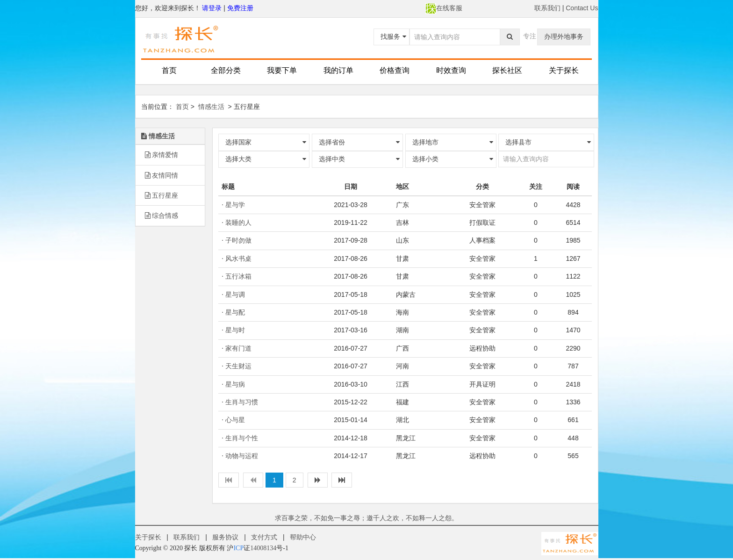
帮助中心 (303, 537)
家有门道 (238, 348)
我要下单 (282, 70)
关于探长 (564, 70)
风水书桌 (238, 258)
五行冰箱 (238, 276)
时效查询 (451, 70)
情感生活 (211, 107)
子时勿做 (238, 240)
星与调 (235, 294)
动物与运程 (242, 456)
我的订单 (338, 70)
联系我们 (547, 8)
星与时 (235, 330)
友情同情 (162, 175)
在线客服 (444, 8)
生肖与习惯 (242, 402)
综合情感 (162, 215)
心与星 (235, 420)
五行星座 (162, 195)
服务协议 (225, 537)
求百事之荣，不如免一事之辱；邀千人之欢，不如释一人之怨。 (366, 518)
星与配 (235, 312)
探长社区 (507, 70)
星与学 (235, 205)
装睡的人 (238, 223)
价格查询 (395, 70)
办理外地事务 (564, 36)
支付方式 (264, 537)
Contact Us (582, 8)
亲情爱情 (162, 155)
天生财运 (238, 366)
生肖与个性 (242, 438)
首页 (169, 70)
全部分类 (226, 70)
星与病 (235, 384)
